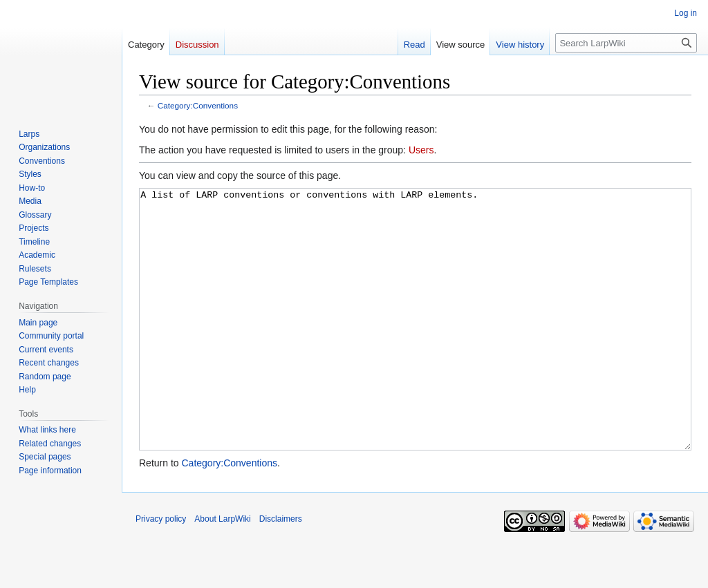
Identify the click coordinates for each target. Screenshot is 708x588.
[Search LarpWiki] (626, 43)
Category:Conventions (198, 105)
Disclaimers (281, 571)
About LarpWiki (222, 571)
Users (421, 150)
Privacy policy (161, 571)
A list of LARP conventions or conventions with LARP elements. (415, 345)
